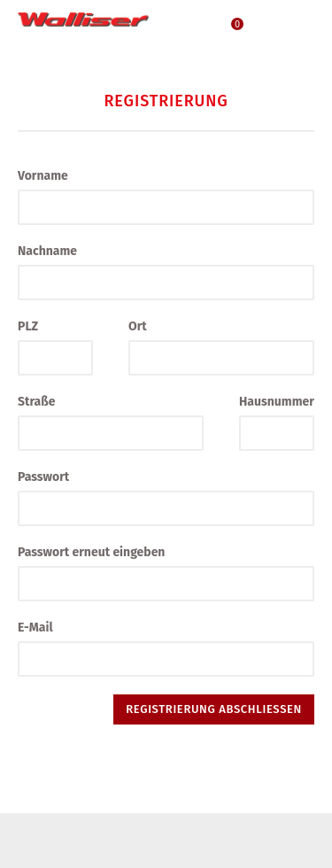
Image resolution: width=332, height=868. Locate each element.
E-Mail (35, 628)
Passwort (43, 477)
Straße (36, 402)
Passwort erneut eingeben (91, 552)
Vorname (43, 176)
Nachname (47, 251)
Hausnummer (277, 402)
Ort (138, 326)
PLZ (28, 326)
